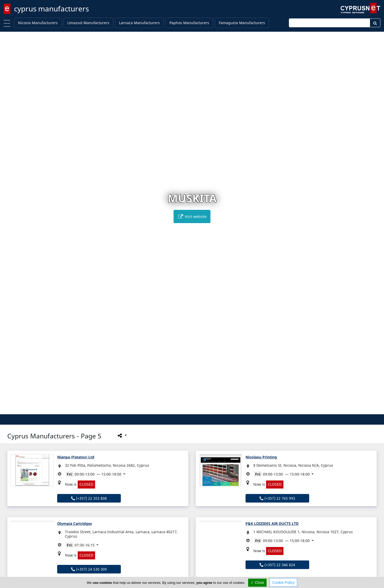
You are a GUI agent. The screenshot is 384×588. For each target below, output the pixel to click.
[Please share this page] (122, 435)
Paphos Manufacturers (189, 23)
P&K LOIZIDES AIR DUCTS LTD (272, 523)
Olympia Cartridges (75, 523)
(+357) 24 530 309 (89, 569)
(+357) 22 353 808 (89, 498)
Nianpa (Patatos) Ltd (76, 457)
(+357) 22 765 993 (277, 498)
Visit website (192, 216)
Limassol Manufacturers (88, 23)
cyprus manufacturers (51, 9)
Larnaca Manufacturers (139, 23)
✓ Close (257, 583)
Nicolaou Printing (261, 457)
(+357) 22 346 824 (277, 565)
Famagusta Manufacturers (242, 23)
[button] (187, 409)
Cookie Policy (283, 583)
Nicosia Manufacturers (38, 23)
